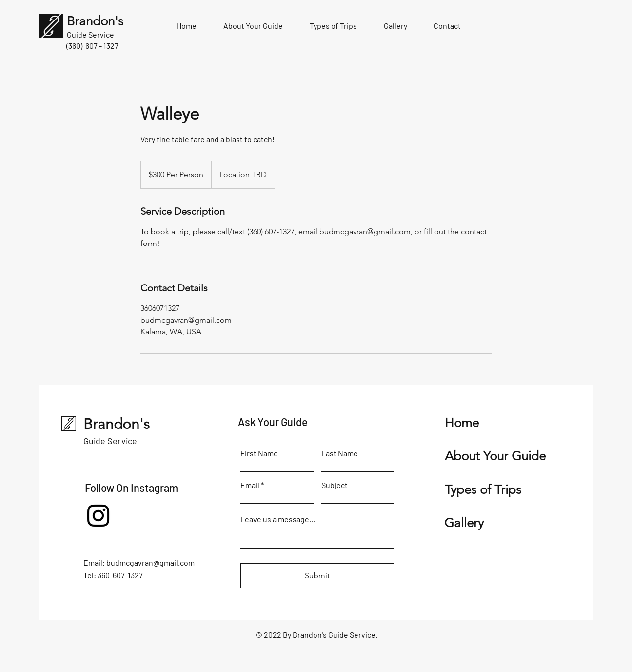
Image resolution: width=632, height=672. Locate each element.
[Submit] (317, 576)
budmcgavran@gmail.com (150, 562)
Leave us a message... (278, 519)
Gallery (464, 523)
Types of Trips (483, 490)
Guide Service (110, 441)
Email (250, 485)
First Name (259, 453)
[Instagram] (98, 516)
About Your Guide (495, 456)
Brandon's (117, 424)
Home (462, 423)
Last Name (340, 453)
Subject (335, 485)
